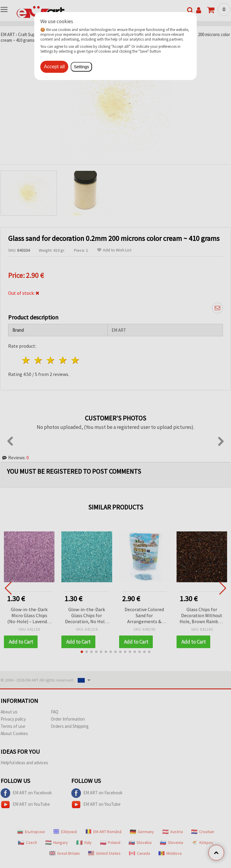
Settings (81, 67)
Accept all (54, 67)
